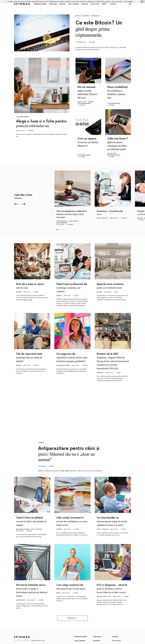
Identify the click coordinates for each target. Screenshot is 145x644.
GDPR (76, 638)
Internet (86, 16)
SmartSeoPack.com (38, 634)
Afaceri (140, 206)
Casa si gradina (80, 634)
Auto (109, 590)
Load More (71, 612)
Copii (99, 523)
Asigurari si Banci (63, 353)
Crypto (78, 16)
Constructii (21, 594)
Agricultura (101, 590)
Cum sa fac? (82, 96)
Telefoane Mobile (23, 117)
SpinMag (22, 4)
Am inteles (129, 2)
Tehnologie (95, 16)
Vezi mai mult (117, 2)
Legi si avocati (62, 211)
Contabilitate (62, 209)
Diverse (91, 96)
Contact (96, 638)
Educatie (105, 523)
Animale (41, 430)
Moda (58, 586)
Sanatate (100, 361)
